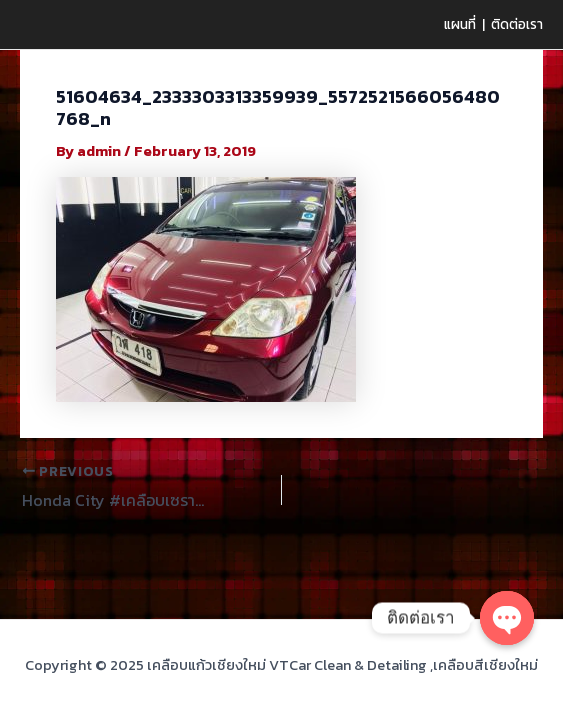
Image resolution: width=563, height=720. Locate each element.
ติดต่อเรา (517, 24)
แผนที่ (460, 24)
